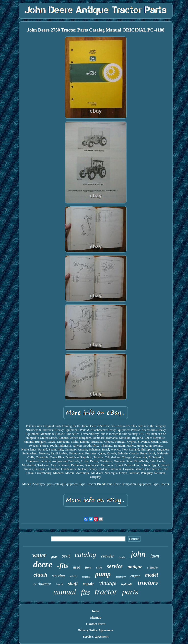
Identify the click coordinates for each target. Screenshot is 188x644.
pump (103, 574)
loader (122, 557)
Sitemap (96, 617)
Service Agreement (96, 637)
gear (54, 557)
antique (135, 567)
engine (135, 576)
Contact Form (96, 624)
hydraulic (127, 584)
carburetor (42, 584)
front (88, 568)
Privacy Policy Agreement (96, 630)
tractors (148, 583)
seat (66, 556)
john (138, 554)
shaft (73, 584)
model (152, 575)
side (99, 567)
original (86, 577)
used (76, 567)
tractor (106, 592)
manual (65, 592)
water (39, 555)
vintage (108, 583)
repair (88, 584)
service (115, 566)
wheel (73, 576)
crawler (107, 556)
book (60, 584)
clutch (40, 575)
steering (59, 576)
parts (130, 592)
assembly (121, 577)
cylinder (153, 567)
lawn (155, 556)
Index (96, 611)
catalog (85, 555)
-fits (63, 565)
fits (85, 592)
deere (43, 564)
